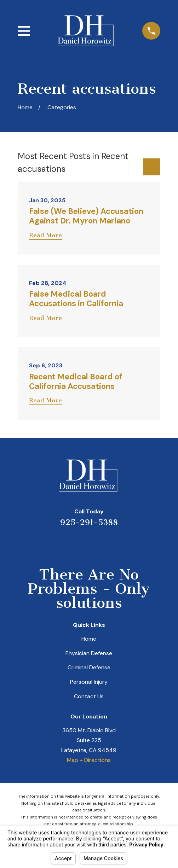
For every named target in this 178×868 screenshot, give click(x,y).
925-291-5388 (89, 522)
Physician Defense (89, 653)
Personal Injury (89, 682)
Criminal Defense (89, 667)
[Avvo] (98, 543)
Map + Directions (89, 760)
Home (89, 639)
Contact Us (89, 696)
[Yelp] (62, 543)
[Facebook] (116, 543)
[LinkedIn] (80, 543)
